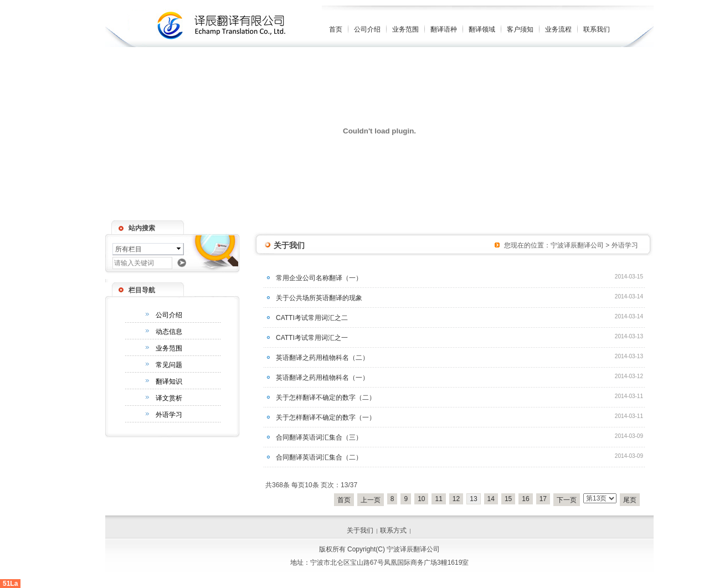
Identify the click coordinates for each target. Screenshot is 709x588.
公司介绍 (367, 29)
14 (491, 499)
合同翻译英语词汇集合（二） (319, 457)
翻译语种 (444, 29)
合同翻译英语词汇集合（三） (319, 437)
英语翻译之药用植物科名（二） (322, 358)
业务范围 (405, 29)
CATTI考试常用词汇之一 (312, 338)
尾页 (630, 500)
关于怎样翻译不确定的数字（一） (326, 417)
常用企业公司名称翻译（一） (319, 278)
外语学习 (169, 415)
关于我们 (360, 530)
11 (438, 499)
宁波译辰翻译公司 (577, 245)
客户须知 (520, 29)
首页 (336, 29)
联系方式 (393, 530)
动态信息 (169, 332)
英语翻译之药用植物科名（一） (322, 378)
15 (508, 499)
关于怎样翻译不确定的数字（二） (326, 398)
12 (456, 499)
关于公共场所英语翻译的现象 (319, 298)
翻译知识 (169, 381)
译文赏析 (169, 398)
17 (543, 499)
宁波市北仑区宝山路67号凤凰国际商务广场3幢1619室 (390, 563)
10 (421, 499)
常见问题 (169, 365)
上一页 (371, 500)
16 (525, 499)
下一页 (567, 500)
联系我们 (597, 29)
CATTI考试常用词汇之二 (312, 318)
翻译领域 (482, 29)
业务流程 (558, 29)
